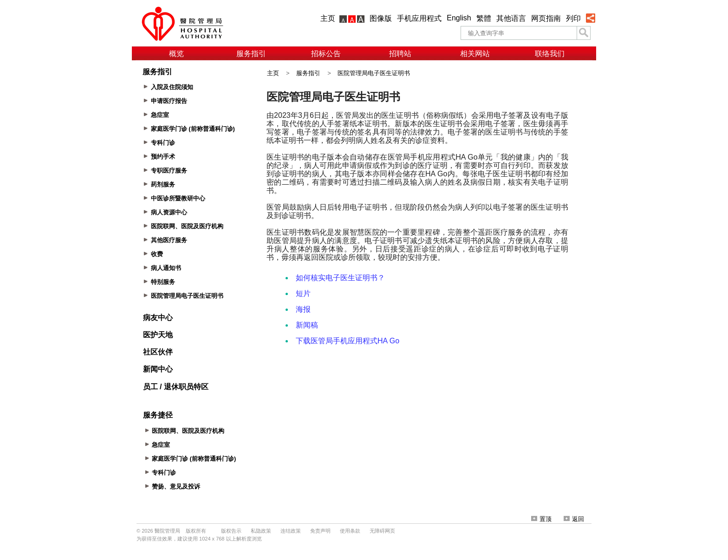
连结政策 (291, 531)
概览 (176, 54)
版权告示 (231, 531)
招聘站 (400, 54)
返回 (574, 519)
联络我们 (550, 54)
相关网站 (475, 54)
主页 (328, 18)
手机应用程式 (419, 18)
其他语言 (511, 18)
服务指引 (251, 54)
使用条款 (350, 531)
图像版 (381, 18)
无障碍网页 (382, 531)
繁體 (484, 18)
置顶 (541, 519)
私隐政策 (261, 531)
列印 (573, 18)
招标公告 (326, 54)
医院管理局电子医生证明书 (374, 73)
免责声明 (320, 531)
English (459, 18)
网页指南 (546, 18)
